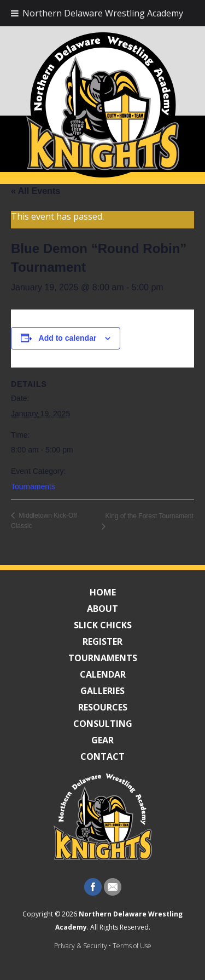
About (102, 609)
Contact (102, 757)
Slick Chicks (103, 625)
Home (103, 592)
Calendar (103, 674)
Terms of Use (132, 946)
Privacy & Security (81, 946)
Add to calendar (68, 338)
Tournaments (33, 486)
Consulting (103, 724)
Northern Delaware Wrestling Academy (103, 13)
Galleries (102, 691)
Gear (102, 740)
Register (102, 641)
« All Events (36, 191)
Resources (103, 707)
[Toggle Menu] (15, 13)
